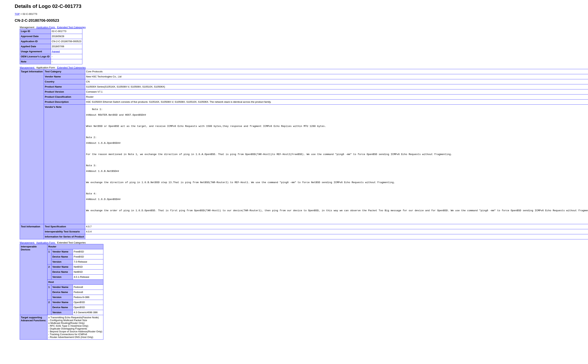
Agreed (56, 51)
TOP (17, 14)
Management (27, 27)
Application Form (46, 27)
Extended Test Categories (71, 27)
